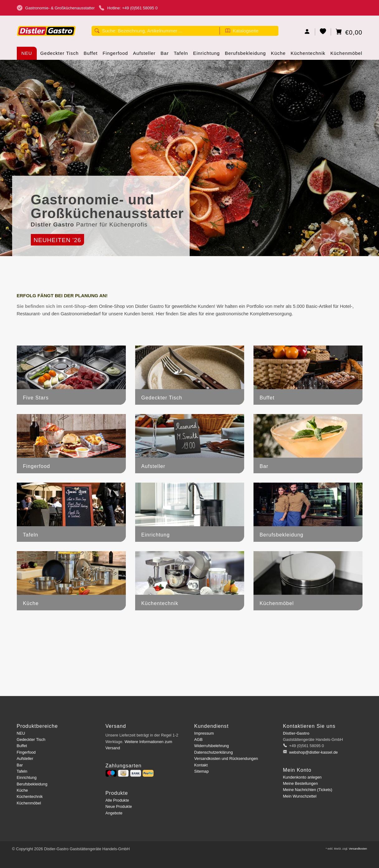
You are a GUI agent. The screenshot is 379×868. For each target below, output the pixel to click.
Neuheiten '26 (57, 240)
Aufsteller (144, 55)
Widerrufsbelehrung (212, 746)
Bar (165, 55)
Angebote (114, 813)
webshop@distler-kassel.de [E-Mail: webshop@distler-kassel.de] (313, 752)
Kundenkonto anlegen (302, 777)
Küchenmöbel (346, 55)
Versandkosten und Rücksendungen (226, 758)
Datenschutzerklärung (214, 752)
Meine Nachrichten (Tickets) (308, 790)
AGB (199, 739)
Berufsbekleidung (245, 55)
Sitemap (202, 771)
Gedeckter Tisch (59, 55)
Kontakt (201, 765)
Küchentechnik (308, 55)
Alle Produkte (117, 800)
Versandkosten (358, 849)
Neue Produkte (119, 806)
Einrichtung (206, 55)
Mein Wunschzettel (300, 796)
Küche (278, 55)
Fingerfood (115, 55)
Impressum (204, 733)
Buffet (91, 55)
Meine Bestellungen (301, 783)
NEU (27, 53)
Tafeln (181, 55)
